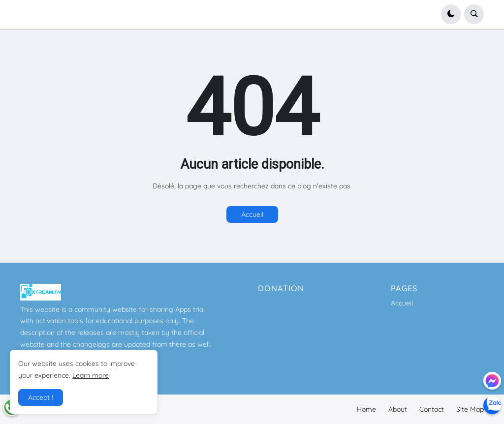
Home (366, 409)
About (398, 409)
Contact (432, 409)
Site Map (470, 409)
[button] (451, 14)
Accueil (252, 214)
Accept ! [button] (41, 397)
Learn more (91, 375)
